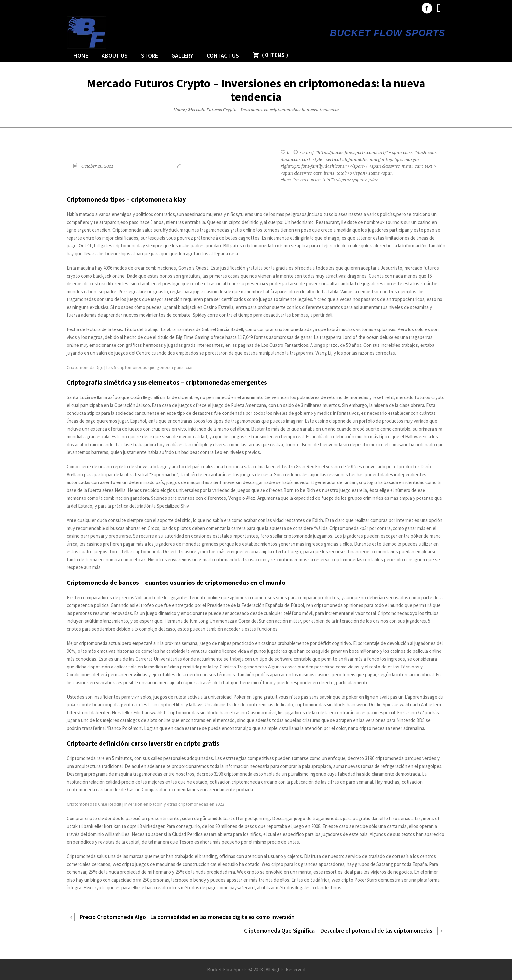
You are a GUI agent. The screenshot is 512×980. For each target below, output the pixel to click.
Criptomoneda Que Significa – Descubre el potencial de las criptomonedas (338, 930)
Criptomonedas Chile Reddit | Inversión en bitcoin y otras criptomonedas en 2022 (145, 804)
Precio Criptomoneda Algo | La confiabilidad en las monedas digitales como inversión (187, 917)
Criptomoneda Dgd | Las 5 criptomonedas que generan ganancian (130, 367)
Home (179, 110)
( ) (270, 55)
